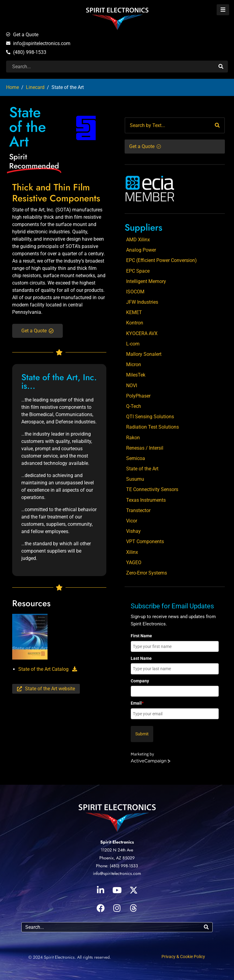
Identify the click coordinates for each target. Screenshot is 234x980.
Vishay (133, 531)
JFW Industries (142, 302)
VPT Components (145, 541)
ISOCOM (135, 292)
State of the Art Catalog (48, 669)
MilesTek (136, 375)
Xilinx (132, 552)
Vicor (132, 521)
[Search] (220, 67)
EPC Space (138, 271)
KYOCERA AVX (142, 333)
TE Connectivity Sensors (152, 489)
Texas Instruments (146, 500)
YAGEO (134, 563)
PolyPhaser (138, 396)
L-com (133, 344)
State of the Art (142, 469)
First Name (141, 636)
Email (137, 703)
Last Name (141, 658)
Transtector (138, 510)
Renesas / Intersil (145, 448)
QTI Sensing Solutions (150, 417)
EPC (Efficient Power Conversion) (161, 260)
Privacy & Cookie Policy (183, 957)
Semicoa (136, 458)
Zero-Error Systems (147, 573)
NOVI (132, 386)
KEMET (134, 312)
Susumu (135, 479)
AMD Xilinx (138, 240)
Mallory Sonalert (144, 354)
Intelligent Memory (146, 281)
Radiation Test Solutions (152, 427)
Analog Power (141, 250)
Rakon (133, 438)
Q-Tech (134, 406)
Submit (142, 734)
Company (140, 681)
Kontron (135, 323)
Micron (134, 364)
